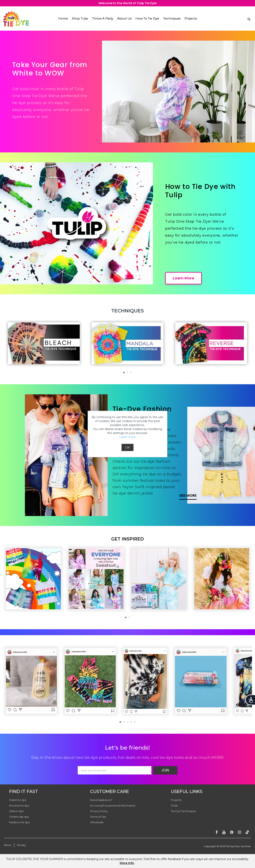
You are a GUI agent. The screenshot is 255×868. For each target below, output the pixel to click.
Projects (191, 18)
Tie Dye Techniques (183, 811)
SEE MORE (188, 495)
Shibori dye (17, 811)
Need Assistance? (101, 800)
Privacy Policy (99, 811)
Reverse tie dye (19, 806)
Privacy (22, 845)
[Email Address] (115, 770)
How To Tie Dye (147, 18)
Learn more (127, 437)
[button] (124, 373)
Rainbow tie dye (20, 822)
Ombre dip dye (19, 817)
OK (127, 448)
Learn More (183, 278)
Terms (7, 845)
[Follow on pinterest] (232, 832)
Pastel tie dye (18, 800)
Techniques (172, 18)
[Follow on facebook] (217, 832)
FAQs (174, 806)
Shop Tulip (80, 18)
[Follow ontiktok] (247, 832)
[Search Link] (249, 19)
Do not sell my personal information (113, 806)
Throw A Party (103, 18)
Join (165, 770)
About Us (124, 18)
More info (127, 863)
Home (63, 18)
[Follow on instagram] (239, 832)
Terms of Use (98, 817)
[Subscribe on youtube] (224, 832)
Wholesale (97, 822)
